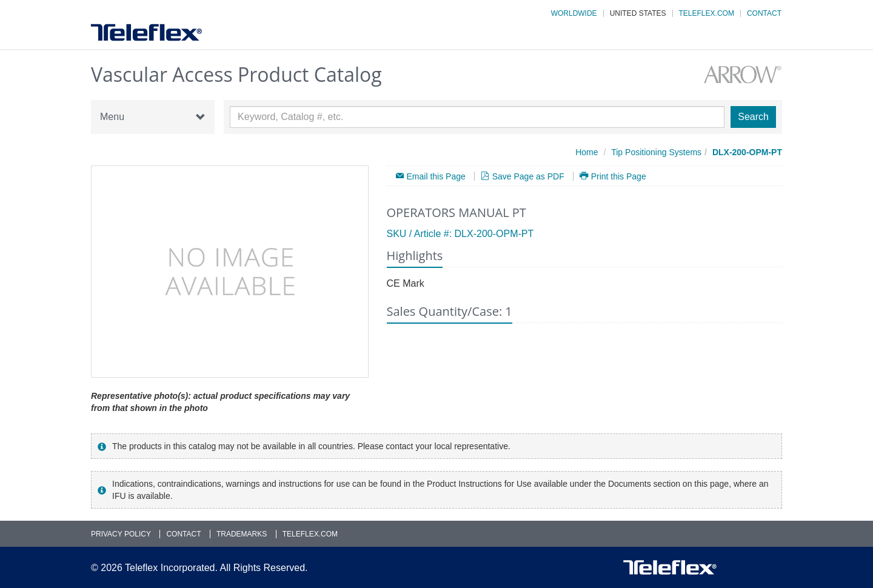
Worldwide (574, 13)
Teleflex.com (707, 13)
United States (638, 13)
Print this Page (619, 176)
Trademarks (242, 534)
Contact (764, 13)
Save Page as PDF (528, 176)
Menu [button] (153, 117)
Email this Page (436, 176)
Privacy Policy (121, 534)
